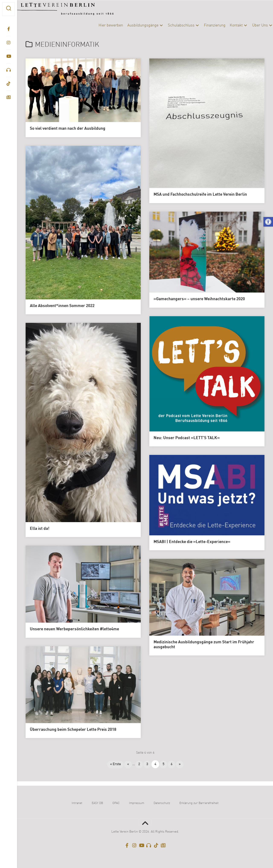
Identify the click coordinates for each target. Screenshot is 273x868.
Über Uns (251, 25)
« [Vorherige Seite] (128, 764)
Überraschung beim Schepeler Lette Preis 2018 (73, 730)
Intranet (77, 803)
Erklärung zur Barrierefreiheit (199, 803)
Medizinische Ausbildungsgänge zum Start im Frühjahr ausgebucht (204, 645)
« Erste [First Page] (115, 764)
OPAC (116, 803)
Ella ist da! (40, 529)
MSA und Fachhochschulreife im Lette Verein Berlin (200, 195)
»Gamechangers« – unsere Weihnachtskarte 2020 (199, 299)
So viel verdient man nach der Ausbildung (68, 129)
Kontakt (228, 25)
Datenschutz (162, 803)
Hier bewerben (102, 25)
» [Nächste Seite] (180, 764)
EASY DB (97, 803)
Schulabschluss (173, 25)
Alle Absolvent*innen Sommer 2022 (62, 306)
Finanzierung (206, 25)
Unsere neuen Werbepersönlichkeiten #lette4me (74, 629)
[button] (268, 222)
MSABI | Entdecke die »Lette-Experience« (192, 542)
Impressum (137, 803)
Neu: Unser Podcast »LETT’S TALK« (187, 438)
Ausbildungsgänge (134, 25)
